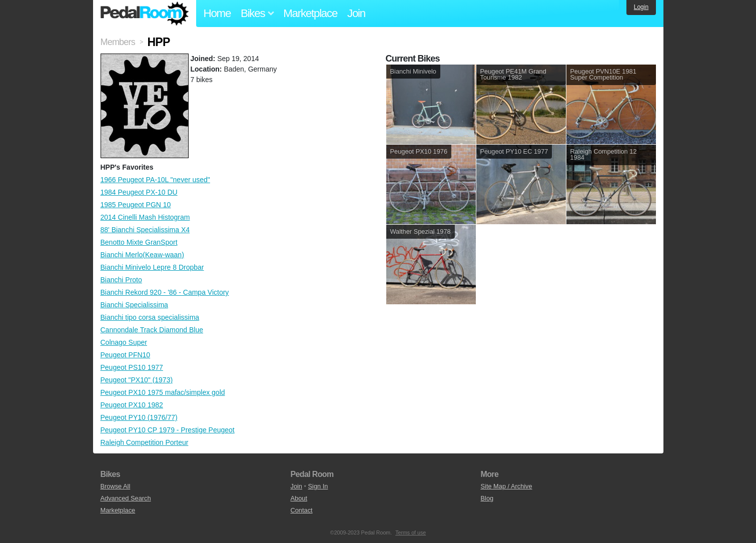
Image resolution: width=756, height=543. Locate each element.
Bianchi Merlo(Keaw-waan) (142, 255)
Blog (487, 498)
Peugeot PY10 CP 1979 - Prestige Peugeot (168, 430)
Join (356, 13)
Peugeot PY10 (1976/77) (139, 417)
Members (118, 42)
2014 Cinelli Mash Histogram (145, 217)
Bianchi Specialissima (134, 305)
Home (217, 13)
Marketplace (310, 13)
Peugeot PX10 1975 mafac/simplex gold (163, 392)
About (299, 498)
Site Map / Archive (507, 486)
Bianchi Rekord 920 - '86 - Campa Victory (165, 292)
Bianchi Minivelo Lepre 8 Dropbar (152, 267)
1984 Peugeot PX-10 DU (139, 192)
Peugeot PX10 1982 (132, 405)
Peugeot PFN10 (126, 355)
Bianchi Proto (121, 280)
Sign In (318, 486)
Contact (302, 510)
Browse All (116, 486)
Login (641, 7)
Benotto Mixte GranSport (139, 242)
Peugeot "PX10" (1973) (137, 380)
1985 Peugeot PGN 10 (136, 205)
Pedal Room (145, 14)
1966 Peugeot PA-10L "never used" (155, 180)
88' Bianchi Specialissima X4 (145, 230)
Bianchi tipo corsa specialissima (150, 317)
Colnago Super (124, 342)
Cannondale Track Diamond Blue (152, 330)
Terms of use (411, 532)
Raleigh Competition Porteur (145, 442)
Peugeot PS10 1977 (132, 367)
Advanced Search (126, 498)
